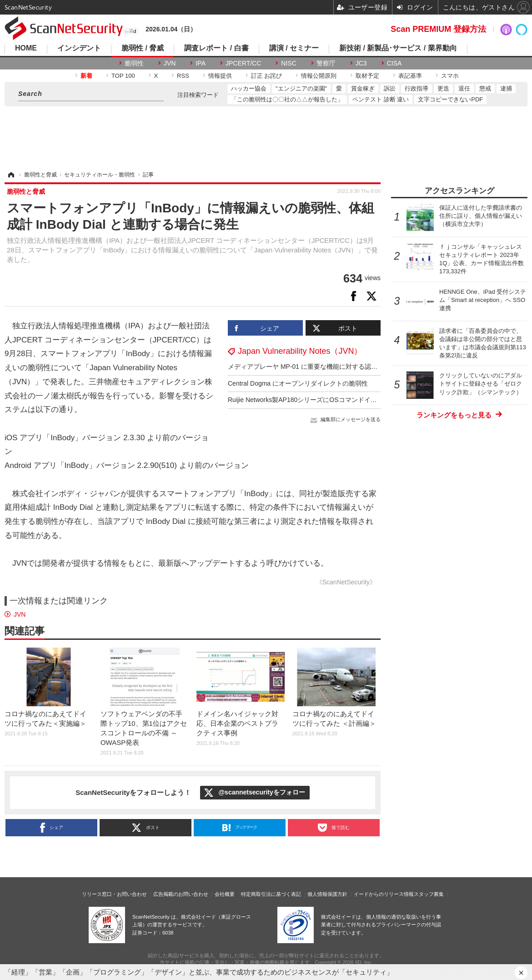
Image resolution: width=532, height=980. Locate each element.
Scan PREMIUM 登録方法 (438, 29)
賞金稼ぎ (363, 88)
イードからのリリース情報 (384, 894)
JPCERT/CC (243, 63)
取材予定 (367, 76)
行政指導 (417, 88)
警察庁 (326, 63)
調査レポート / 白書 (216, 48)
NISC (289, 63)
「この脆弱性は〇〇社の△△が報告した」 (287, 99)
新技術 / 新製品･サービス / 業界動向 (398, 48)
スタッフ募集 (429, 894)
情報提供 (220, 76)
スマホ (450, 76)
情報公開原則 (319, 76)
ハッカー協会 (249, 88)
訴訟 (390, 88)
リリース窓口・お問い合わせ (114, 894)
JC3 (361, 63)
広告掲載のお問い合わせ (181, 894)
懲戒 (485, 88)
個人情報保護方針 (327, 894)
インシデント (79, 48)
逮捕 (506, 88)
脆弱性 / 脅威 (143, 48)
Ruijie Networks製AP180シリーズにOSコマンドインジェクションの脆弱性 (334, 400)
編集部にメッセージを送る (351, 419)
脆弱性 (134, 63)
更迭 (443, 88)
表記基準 (410, 76)
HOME (26, 48)
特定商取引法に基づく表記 (271, 894)
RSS (183, 76)
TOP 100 (123, 76)
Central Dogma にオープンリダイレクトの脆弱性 (298, 383)
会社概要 (225, 894)
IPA (201, 63)
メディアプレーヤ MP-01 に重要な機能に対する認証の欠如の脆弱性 (325, 367)
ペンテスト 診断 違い (381, 99)
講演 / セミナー (294, 48)
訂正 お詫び (267, 76)
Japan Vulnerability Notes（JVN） (300, 351)
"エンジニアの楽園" (301, 88)
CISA (394, 63)
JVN (170, 63)
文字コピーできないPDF (450, 99)
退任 (464, 88)
